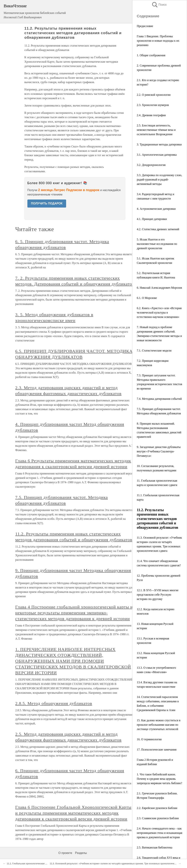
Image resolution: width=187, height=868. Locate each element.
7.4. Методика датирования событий (159, 399)
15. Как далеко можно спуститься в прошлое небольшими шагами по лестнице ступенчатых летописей (159, 725)
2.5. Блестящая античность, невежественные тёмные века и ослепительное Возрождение (156, 130)
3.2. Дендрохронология (151, 165)
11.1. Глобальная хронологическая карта (29, 864)
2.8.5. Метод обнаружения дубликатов (54, 703)
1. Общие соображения (151, 55)
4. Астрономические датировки (156, 209)
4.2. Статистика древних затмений (158, 229)
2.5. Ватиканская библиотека (155, 847)
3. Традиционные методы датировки (159, 144)
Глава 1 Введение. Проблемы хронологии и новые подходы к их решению (158, 41)
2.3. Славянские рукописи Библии (158, 818)
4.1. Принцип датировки (152, 219)
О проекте (65, 853)
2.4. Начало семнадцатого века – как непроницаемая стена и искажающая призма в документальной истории (160, 833)
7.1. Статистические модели (154, 351)
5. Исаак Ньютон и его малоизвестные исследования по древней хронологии (157, 244)
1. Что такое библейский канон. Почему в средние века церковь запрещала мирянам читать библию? (159, 779)
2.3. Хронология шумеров (153, 105)
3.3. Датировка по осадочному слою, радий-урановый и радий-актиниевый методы (159, 180)
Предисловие (145, 26)
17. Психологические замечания (157, 750)
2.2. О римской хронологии (154, 95)
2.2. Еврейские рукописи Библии (157, 808)
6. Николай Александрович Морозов (159, 288)
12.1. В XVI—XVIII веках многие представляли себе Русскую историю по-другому (158, 595)
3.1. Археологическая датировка (157, 155)
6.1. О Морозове (147, 298)
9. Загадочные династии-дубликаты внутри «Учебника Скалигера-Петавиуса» (159, 451)
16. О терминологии (149, 739)
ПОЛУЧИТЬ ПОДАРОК (47, 203)
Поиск (159, 5)
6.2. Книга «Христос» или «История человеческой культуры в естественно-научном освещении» (159, 313)
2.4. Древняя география (151, 115)
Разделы (81, 853)
